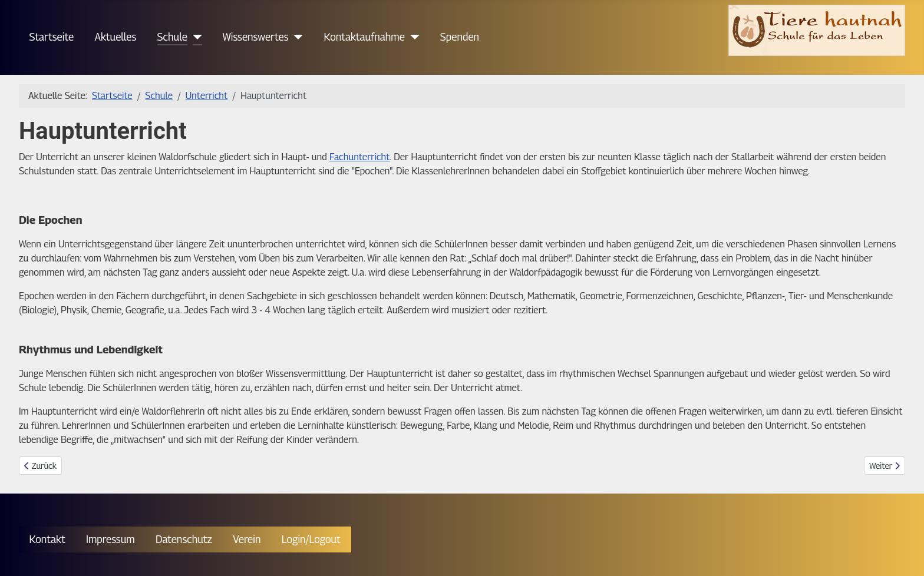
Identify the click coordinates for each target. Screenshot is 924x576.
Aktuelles (115, 37)
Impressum (110, 539)
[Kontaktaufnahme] (412, 37)
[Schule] (195, 37)
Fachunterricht (360, 157)
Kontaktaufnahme (364, 37)
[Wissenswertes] (296, 37)
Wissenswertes (256, 37)
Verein (247, 539)
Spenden (460, 37)
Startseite (52, 37)
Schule (172, 37)
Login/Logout (311, 539)
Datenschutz (184, 539)
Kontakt (47, 539)
